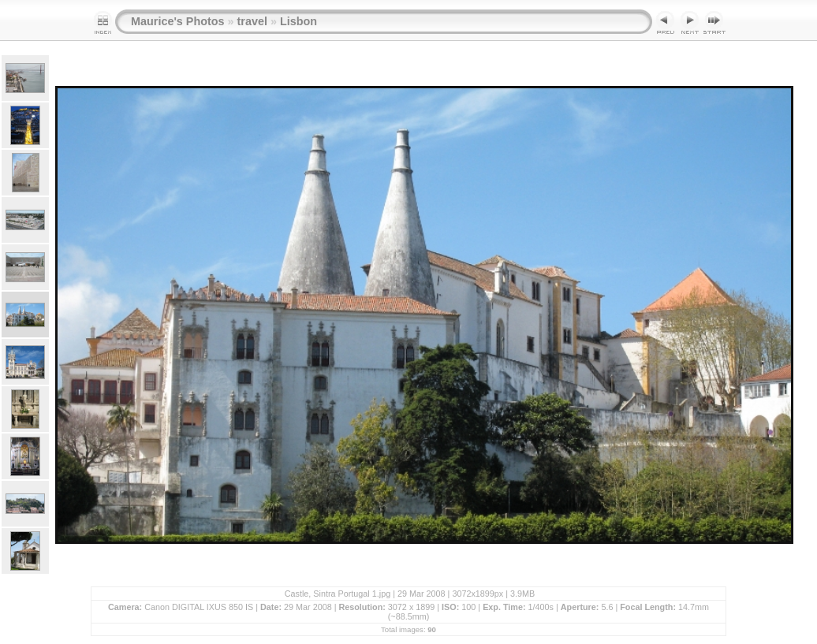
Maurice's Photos (178, 21)
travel (252, 21)
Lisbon (298, 21)
